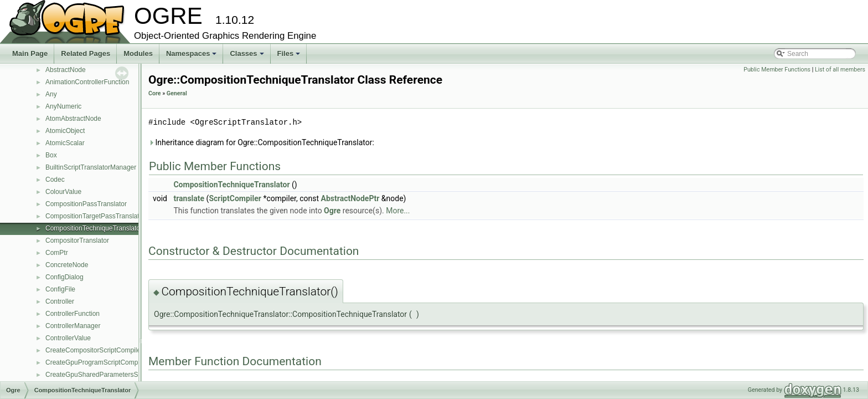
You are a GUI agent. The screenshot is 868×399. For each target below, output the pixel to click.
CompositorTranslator (77, 241)
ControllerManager (73, 326)
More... (398, 211)
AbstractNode (66, 70)
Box (51, 155)
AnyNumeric (63, 106)
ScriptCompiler (235, 198)
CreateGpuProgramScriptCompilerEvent (105, 362)
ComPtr (57, 253)
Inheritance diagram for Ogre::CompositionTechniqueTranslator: (261, 142)
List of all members (840, 70)
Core (155, 93)
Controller (60, 301)
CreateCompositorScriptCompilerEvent (103, 350)
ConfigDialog (64, 277)
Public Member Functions (777, 70)
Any (51, 94)
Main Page (30, 53)
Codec (55, 180)
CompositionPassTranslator (86, 204)
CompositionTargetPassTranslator (95, 216)
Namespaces (192, 57)
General (177, 93)
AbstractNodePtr (350, 198)
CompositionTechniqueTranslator (94, 228)
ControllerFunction (73, 314)
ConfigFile (60, 289)
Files (290, 57)
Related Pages (86, 53)
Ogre (332, 211)
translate (189, 198)
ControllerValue (68, 338)
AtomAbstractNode (73, 119)
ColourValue (63, 192)
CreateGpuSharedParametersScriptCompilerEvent (120, 375)
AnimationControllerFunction (87, 82)
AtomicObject (65, 131)
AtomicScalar (65, 143)
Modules (138, 53)
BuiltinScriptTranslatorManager (91, 167)
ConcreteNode (67, 265)
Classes (247, 57)
